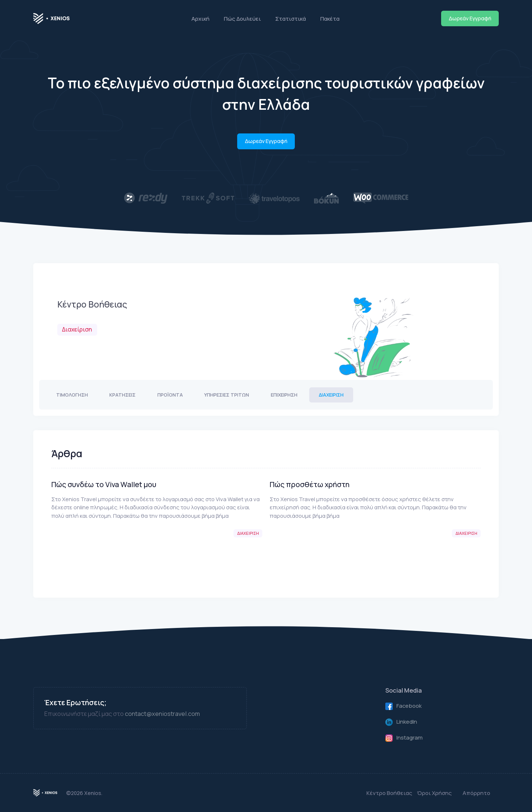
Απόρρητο (476, 793)
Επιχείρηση (284, 395)
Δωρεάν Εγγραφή (470, 18)
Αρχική (200, 18)
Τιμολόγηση (72, 395)
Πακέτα (330, 18)
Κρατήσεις (122, 395)
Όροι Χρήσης (434, 793)
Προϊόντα (170, 395)
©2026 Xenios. (84, 793)
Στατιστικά (291, 18)
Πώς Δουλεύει (242, 18)
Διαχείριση (331, 395)
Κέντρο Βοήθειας (389, 793)
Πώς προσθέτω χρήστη (310, 484)
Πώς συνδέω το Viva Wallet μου (104, 484)
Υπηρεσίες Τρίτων (227, 395)
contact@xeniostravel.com (162, 714)
